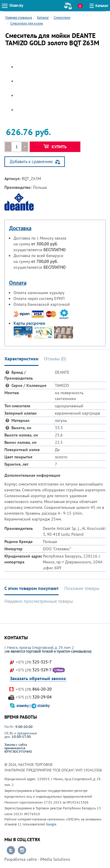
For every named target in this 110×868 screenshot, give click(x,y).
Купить (55, 147)
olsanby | (24, 706)
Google (51, 824)
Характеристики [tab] (21, 359)
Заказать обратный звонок (38, 678)
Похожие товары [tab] (82, 588)
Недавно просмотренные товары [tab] (39, 601)
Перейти (11, 850)
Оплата (18, 283)
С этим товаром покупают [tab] (32, 588)
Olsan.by (16, 5)
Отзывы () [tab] (55, 359)
